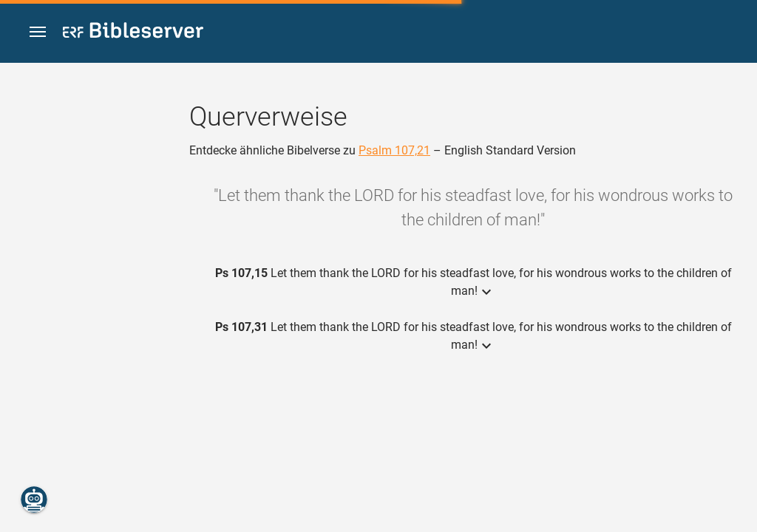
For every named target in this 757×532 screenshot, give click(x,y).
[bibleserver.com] (133, 33)
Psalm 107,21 (394, 150)
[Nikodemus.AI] (34, 499)
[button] (38, 32)
